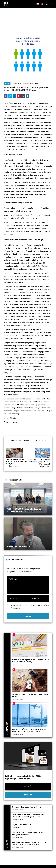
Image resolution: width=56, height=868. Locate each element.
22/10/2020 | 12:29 (28, 83)
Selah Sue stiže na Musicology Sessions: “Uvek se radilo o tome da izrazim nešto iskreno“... (29, 843)
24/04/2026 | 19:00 (17, 810)
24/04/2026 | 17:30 (17, 837)
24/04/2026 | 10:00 (17, 700)
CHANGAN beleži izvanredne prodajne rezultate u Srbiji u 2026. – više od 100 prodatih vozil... (29, 816)
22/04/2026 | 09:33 (17, 734)
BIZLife (18, 83)
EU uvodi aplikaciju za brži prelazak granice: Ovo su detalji (30, 695)
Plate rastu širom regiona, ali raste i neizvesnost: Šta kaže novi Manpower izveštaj (30, 661)
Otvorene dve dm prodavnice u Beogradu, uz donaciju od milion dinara (27, 834)
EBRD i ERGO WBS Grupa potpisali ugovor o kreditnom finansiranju (25, 510)
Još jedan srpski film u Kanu (22, 825)
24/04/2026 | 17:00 (17, 847)
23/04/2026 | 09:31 (17, 665)
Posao (7, 83)
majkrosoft (29, 441)
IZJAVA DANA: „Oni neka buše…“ (20, 546)
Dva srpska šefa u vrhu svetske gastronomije (28, 807)
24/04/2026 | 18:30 (17, 819)
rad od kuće (41, 441)
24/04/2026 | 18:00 (17, 827)
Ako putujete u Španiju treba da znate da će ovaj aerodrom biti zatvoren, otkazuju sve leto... (29, 730)
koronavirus (16, 441)
